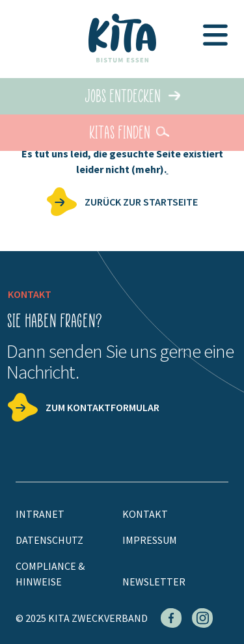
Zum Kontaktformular (102, 407)
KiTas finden (120, 132)
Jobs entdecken (123, 96)
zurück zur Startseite (141, 202)
